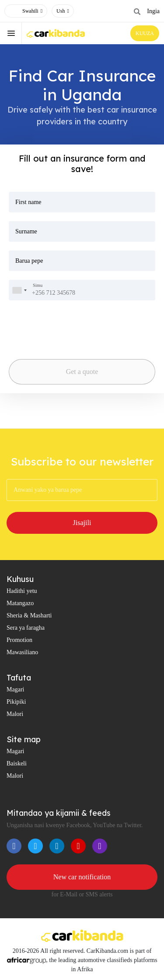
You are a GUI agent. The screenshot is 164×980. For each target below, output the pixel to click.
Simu (38, 286)
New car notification (82, 877)
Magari (15, 689)
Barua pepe (29, 261)
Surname (26, 231)
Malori (15, 714)
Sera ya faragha (26, 628)
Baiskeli (17, 763)
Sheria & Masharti (29, 615)
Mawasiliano (22, 652)
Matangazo (20, 603)
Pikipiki (16, 702)
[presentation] (54, 323)
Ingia (153, 11)
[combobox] (19, 290)
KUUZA (145, 33)
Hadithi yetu (22, 591)
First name (28, 202)
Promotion (19, 640)
